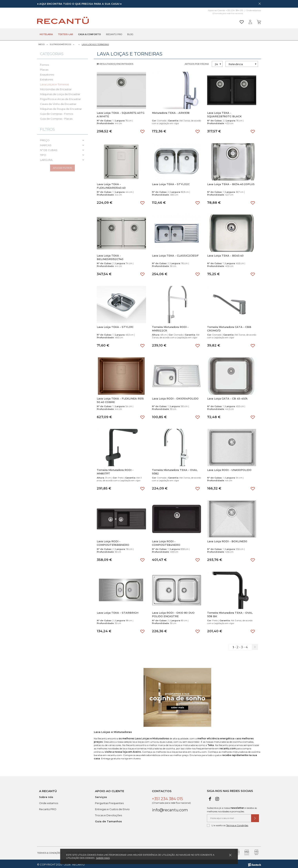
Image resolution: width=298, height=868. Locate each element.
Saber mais (103, 858)
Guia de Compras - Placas (56, 117)
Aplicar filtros (62, 168)
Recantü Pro (114, 35)
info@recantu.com (170, 808)
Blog (130, 35)
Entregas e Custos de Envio (112, 808)
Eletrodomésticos (60, 43)
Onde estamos (254, 10)
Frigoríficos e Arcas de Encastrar (60, 97)
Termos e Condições (237, 824)
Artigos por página (197, 62)
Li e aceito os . (228, 824)
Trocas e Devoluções (108, 814)
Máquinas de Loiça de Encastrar (60, 92)
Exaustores (47, 73)
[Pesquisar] (179, 20)
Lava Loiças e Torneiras (95, 43)
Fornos (44, 63)
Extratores (47, 78)
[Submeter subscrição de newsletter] (255, 817)
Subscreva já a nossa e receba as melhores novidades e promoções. (232, 808)
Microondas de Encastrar (56, 87)
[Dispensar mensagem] (260, 4)
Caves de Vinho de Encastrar (58, 102)
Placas (44, 68)
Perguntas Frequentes (109, 802)
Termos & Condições (49, 851)
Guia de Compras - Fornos (57, 112)
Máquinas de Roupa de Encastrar (61, 107)
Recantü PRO (48, 808)
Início (41, 43)
